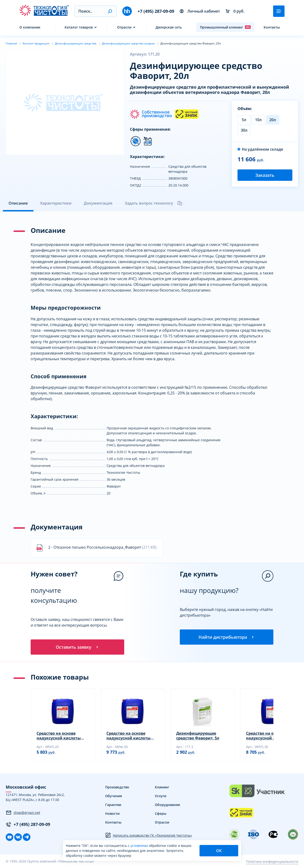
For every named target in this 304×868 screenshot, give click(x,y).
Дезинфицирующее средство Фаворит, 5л (198, 736)
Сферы (161, 813)
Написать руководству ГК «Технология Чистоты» (149, 835)
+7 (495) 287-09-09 (156, 11)
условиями (140, 846)
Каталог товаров (79, 27)
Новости (112, 813)
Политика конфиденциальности (272, 861)
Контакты (272, 27)
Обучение (114, 796)
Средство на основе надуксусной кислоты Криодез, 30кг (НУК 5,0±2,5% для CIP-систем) (270, 736)
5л (244, 120)
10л (258, 120)
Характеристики (56, 203)
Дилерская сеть (169, 27)
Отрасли (124, 27)
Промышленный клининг (225, 27)
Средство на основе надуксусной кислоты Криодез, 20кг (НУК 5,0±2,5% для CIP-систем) (61, 736)
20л (273, 120)
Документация (98, 203)
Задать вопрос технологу (154, 203)
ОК (219, 851)
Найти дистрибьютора (227, 637)
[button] (110, 11)
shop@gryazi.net (23, 813)
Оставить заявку (77, 647)
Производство (117, 787)
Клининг (162, 787)
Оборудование (167, 805)
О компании (30, 27)
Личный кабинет (200, 11)
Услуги (161, 796)
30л (244, 130)
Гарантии (113, 805)
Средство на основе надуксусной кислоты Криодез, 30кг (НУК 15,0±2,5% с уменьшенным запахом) (131, 736)
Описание (18, 203)
